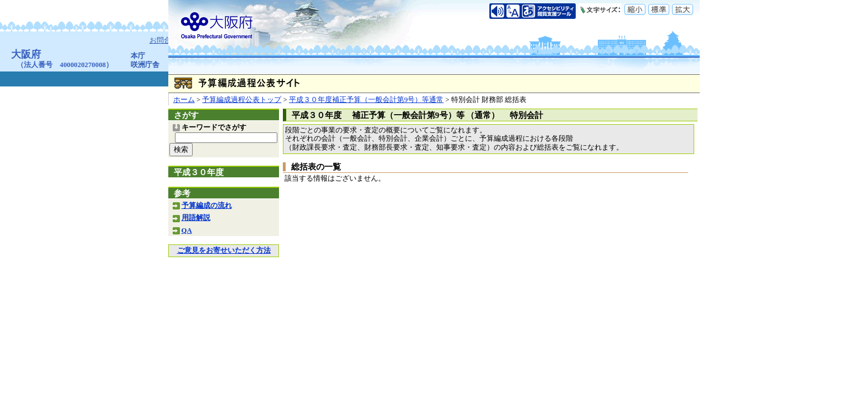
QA (187, 231)
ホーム (184, 100)
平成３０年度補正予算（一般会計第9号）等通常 (366, 100)
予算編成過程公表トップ (242, 100)
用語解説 (196, 218)
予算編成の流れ (207, 206)
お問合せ (165, 40)
